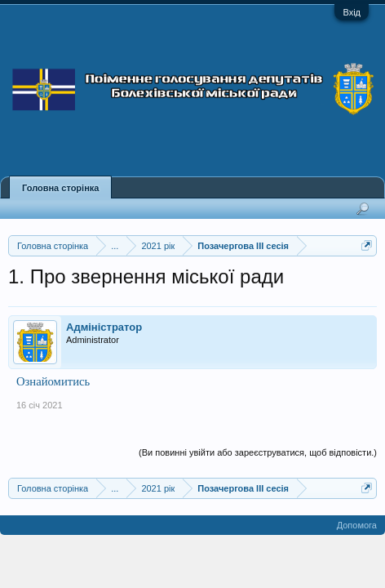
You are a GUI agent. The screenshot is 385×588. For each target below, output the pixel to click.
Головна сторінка (60, 188)
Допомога (357, 525)
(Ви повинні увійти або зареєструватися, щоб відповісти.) (258, 452)
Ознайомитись (53, 381)
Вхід (352, 12)
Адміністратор (104, 327)
